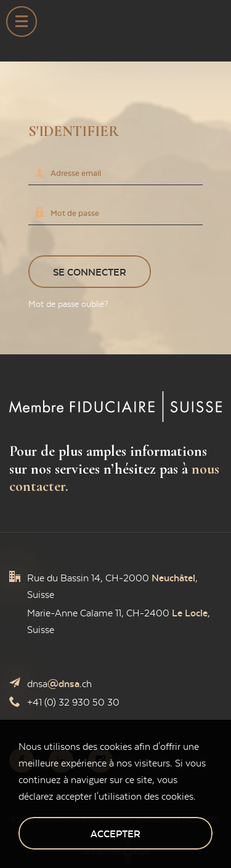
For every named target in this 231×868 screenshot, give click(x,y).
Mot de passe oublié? (68, 304)
